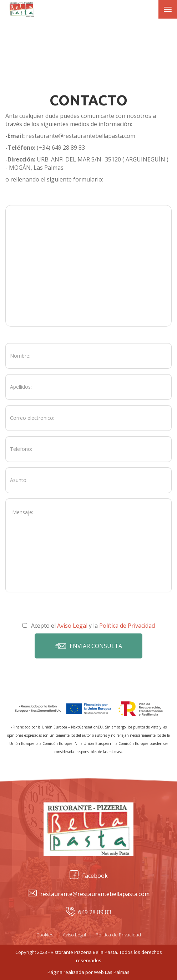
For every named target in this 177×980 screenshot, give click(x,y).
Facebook (89, 876)
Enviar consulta (89, 646)
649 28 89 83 (88, 912)
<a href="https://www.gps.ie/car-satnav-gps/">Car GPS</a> (88, 266)
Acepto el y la (89, 626)
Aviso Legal (74, 935)
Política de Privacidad (118, 935)
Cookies (45, 935)
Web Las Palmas (112, 972)
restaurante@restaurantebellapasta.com (89, 894)
